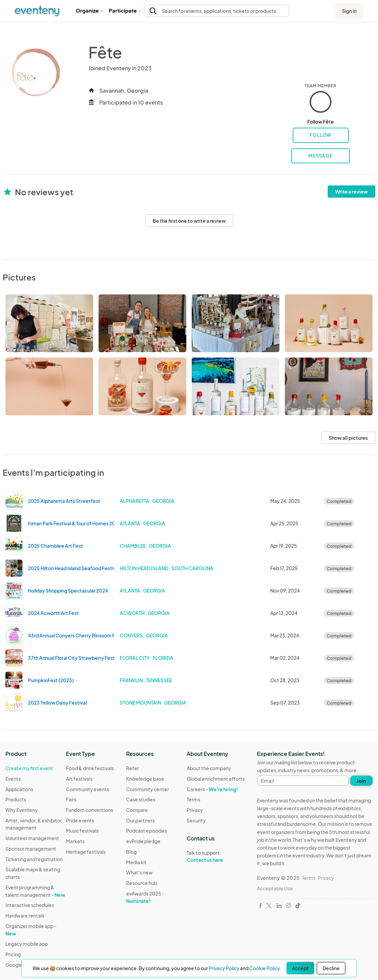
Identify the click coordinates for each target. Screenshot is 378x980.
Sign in (349, 11)
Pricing (13, 954)
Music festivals (82, 831)
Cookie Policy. (265, 968)
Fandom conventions (90, 810)
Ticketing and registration (34, 859)
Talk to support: (216, 856)
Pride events (80, 820)
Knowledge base (145, 779)
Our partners (140, 820)
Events (13, 779)
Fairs (71, 799)
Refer (133, 768)
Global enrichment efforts (216, 779)
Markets (75, 841)
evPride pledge (143, 841)
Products (16, 799)
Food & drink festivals (90, 768)
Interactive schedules (30, 905)
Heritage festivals (86, 852)
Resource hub (142, 883)
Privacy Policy (224, 968)
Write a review (351, 192)
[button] (89, 11)
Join (361, 781)
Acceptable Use (275, 888)
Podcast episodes (147, 831)
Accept (300, 968)
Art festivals (79, 779)
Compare (137, 810)
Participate (125, 10)
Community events (88, 789)
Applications (19, 789)
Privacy (195, 810)
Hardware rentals (25, 915)
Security (196, 820)
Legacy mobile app (27, 944)
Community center (148, 789)
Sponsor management (31, 849)
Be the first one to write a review (189, 221)
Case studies (141, 799)
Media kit (136, 862)
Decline (331, 968)
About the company (209, 768)
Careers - (212, 789)
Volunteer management (32, 838)
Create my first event (29, 768)
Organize (89, 10)
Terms (193, 799)
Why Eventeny (22, 810)
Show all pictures (348, 438)
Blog (131, 852)
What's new (139, 872)
